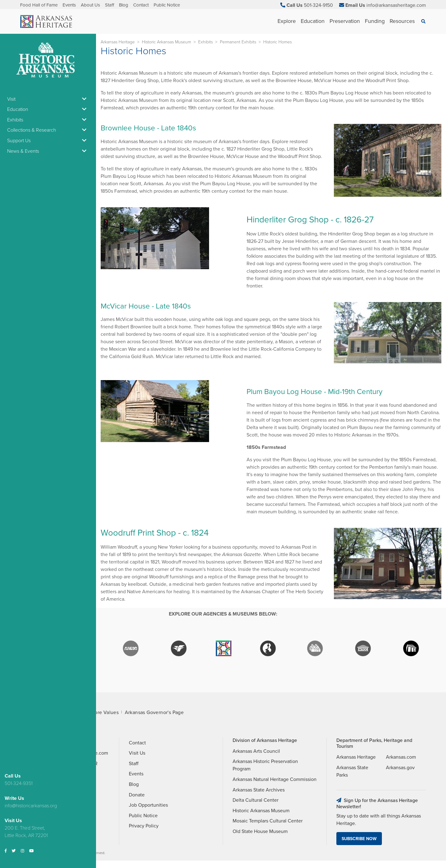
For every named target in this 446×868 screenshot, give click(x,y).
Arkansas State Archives (259, 790)
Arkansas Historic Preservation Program (265, 765)
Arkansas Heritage (118, 42)
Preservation (345, 21)
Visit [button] (48, 99)
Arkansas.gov (400, 768)
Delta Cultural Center (256, 800)
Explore (287, 21)
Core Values (105, 712)
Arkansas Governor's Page (154, 712)
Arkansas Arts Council (256, 751)
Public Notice (167, 5)
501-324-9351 (19, 783)
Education (313, 21)
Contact (141, 5)
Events (69, 5)
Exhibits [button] (48, 120)
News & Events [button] (48, 151)
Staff (109, 5)
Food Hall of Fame (39, 5)
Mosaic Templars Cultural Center (268, 821)
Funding (375, 21)
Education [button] (48, 109)
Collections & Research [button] (48, 130)
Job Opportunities (148, 805)
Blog (124, 5)
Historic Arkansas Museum (166, 42)
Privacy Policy (144, 826)
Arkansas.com (401, 757)
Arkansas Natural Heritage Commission (275, 779)
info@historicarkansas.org (31, 806)
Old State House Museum (260, 831)
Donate (137, 795)
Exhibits (206, 42)
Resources (402, 21)
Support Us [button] (48, 141)
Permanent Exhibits (238, 42)
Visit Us (137, 753)
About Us (90, 5)
